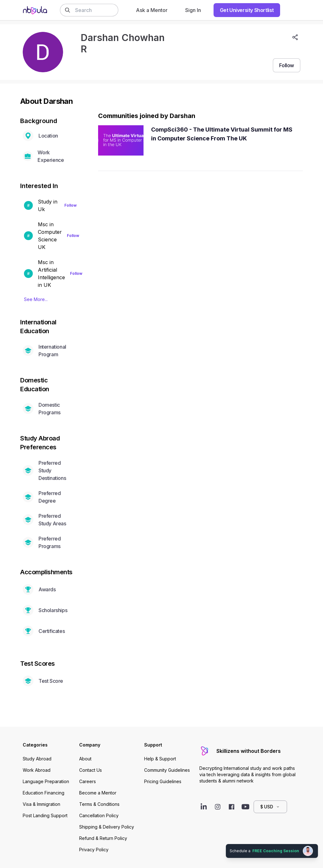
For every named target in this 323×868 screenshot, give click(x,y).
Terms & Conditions (99, 804)
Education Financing (44, 793)
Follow (70, 205)
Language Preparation (46, 781)
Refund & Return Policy (103, 838)
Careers (88, 781)
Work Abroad (37, 770)
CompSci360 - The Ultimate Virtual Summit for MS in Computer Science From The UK (222, 134)
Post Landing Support (45, 815)
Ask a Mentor (152, 10)
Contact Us (91, 770)
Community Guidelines (167, 770)
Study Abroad (37, 759)
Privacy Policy (94, 850)
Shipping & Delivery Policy (107, 827)
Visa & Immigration (41, 804)
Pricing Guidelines (163, 781)
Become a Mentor (98, 793)
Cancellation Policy (99, 815)
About (85, 759)
